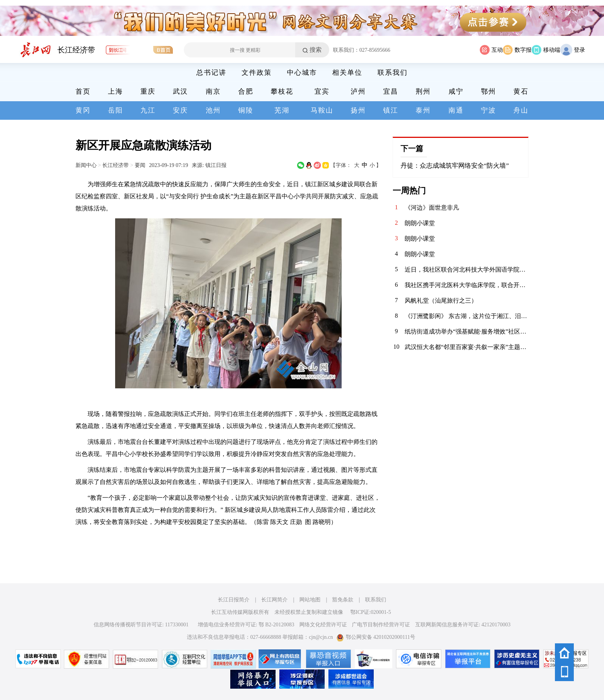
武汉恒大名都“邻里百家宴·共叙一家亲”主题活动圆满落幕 (467, 347)
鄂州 (488, 91)
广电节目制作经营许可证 (381, 625)
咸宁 (456, 91)
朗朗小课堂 (420, 223)
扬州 (358, 110)
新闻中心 (86, 165)
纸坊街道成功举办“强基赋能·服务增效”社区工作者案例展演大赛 (467, 331)
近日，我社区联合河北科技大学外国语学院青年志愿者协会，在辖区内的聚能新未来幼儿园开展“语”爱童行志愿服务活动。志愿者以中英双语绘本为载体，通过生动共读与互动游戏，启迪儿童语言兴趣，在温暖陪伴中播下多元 (467, 270)
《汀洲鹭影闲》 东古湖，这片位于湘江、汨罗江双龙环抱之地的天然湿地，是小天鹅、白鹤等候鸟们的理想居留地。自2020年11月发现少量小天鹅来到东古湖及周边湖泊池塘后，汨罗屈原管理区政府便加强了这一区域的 (467, 316)
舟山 (521, 110)
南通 (456, 110)
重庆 (148, 91)
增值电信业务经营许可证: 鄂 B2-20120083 (246, 625)
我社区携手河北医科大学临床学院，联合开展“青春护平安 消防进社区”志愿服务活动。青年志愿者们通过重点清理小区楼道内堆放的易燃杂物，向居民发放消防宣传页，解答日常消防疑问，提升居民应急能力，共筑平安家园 (467, 285)
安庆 (180, 110)
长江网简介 (274, 600)
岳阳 (116, 110)
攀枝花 (282, 91)
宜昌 (391, 91)
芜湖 (282, 110)
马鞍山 (322, 110)
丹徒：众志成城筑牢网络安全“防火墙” (455, 166)
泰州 (423, 110)
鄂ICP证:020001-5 (371, 612)
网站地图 (310, 600)
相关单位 (347, 73)
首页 (83, 91)
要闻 (140, 165)
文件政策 (257, 73)
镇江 (391, 110)
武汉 (180, 91)
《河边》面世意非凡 (432, 208)
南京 (213, 91)
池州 (213, 110)
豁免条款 (343, 600)
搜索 (316, 50)
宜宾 (322, 91)
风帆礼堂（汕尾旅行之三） (441, 301)
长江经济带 (76, 50)
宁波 (488, 110)
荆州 (423, 91)
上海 (116, 91)
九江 (148, 110)
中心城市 (302, 73)
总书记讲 (211, 73)
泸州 (358, 91)
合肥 (246, 91)
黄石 (521, 91)
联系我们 (393, 73)
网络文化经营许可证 (323, 625)
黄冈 (83, 110)
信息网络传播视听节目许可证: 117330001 (141, 625)
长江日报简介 (234, 600)
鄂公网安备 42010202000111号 (376, 637)
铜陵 (246, 110)
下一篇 (412, 148)
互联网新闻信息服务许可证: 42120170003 (463, 625)
